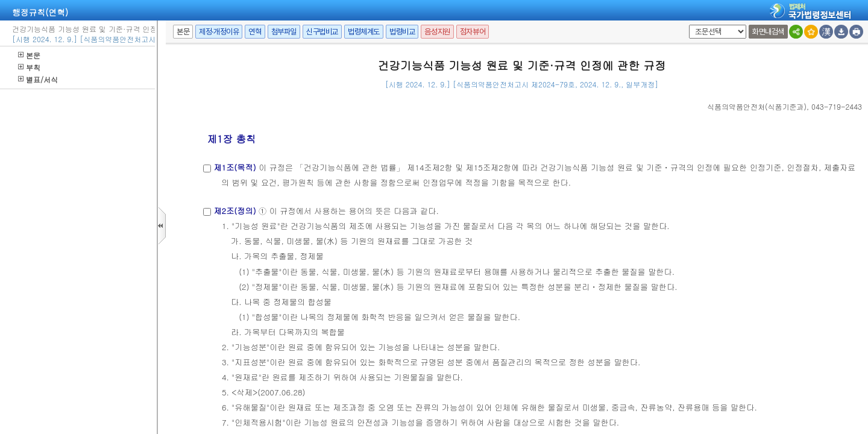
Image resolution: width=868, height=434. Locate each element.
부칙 (29, 67)
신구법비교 (322, 32)
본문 (29, 55)
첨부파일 (284, 32)
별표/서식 (38, 79)
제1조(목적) (234, 167)
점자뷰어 (473, 32)
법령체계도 (364, 32)
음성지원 (437, 32)
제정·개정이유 (219, 32)
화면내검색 (768, 32)
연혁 (255, 32)
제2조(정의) (234, 211)
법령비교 (402, 32)
